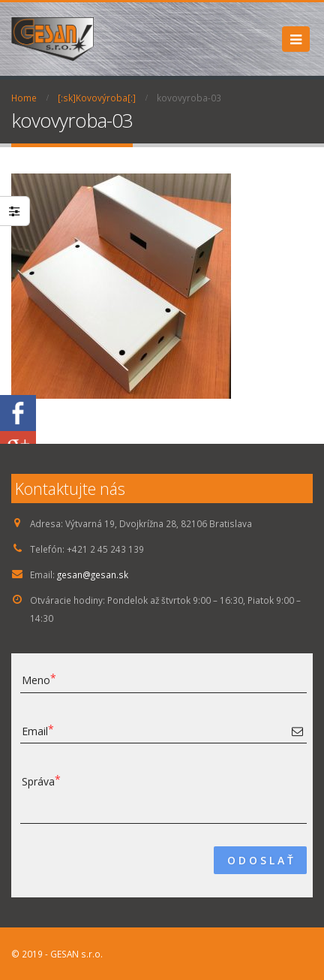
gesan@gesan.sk (93, 574)
